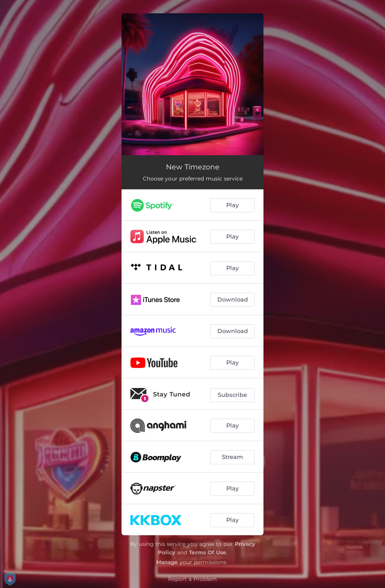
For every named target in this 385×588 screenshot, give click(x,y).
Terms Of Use (208, 552)
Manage (167, 562)
